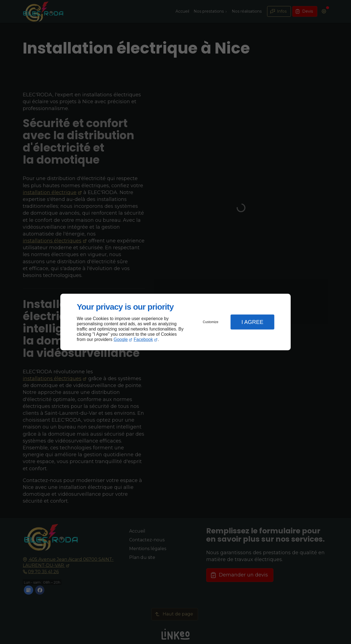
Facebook (143, 339)
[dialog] (175, 322)
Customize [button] (211, 322)
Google (121, 339)
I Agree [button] (252, 322)
